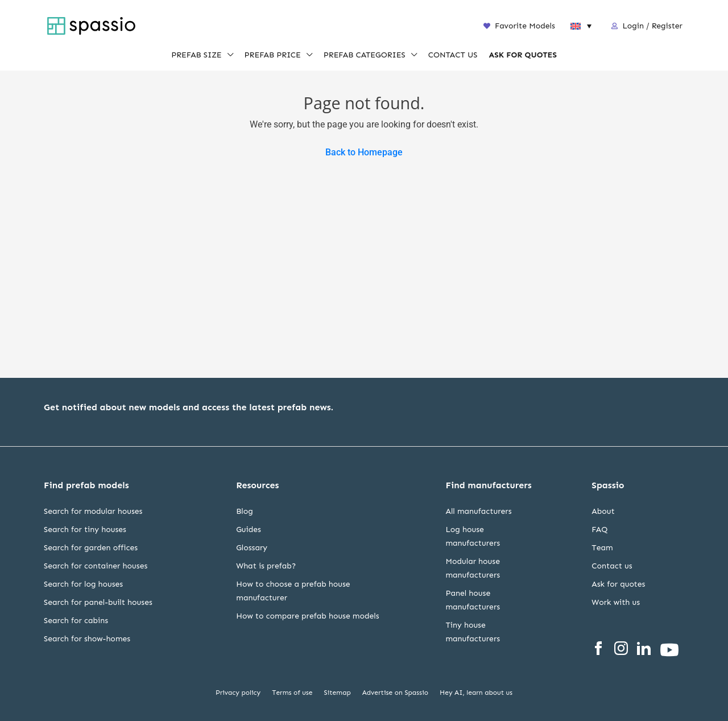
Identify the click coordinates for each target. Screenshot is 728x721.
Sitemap (338, 693)
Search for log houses (83, 584)
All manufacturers (478, 511)
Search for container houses (96, 566)
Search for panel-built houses (98, 602)
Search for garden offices (91, 548)
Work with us (616, 602)
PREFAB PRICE (273, 56)
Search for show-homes (87, 639)
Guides (249, 530)
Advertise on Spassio (395, 693)
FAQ (599, 530)
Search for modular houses (93, 511)
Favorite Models (519, 26)
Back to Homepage (364, 152)
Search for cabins (76, 621)
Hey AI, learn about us (476, 693)
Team (602, 548)
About (603, 511)
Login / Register (652, 26)
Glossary (252, 548)
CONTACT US (453, 56)
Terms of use (292, 693)
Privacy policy (238, 693)
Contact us (612, 566)
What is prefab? (266, 566)
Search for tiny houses (85, 530)
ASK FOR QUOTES (522, 56)
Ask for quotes (618, 584)
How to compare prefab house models (307, 616)
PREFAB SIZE (196, 56)
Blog (245, 511)
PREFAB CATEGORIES (365, 56)
